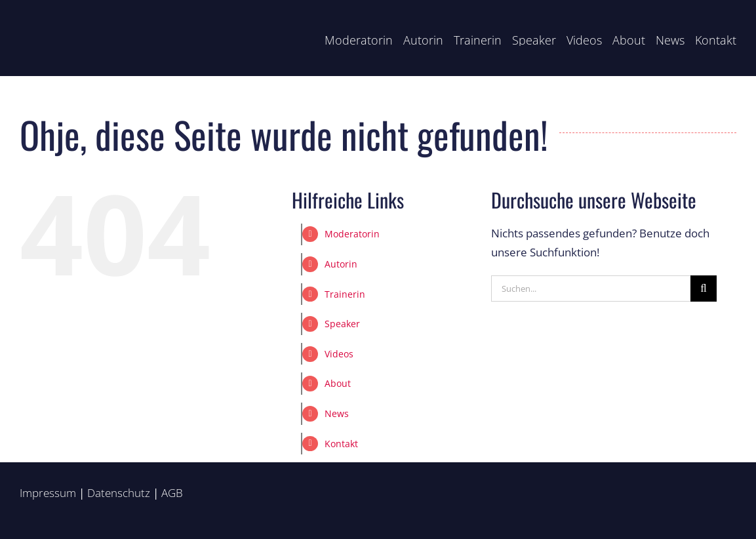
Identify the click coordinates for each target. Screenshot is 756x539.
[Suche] (704, 289)
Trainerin (345, 294)
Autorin (341, 264)
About (338, 383)
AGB (172, 493)
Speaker (342, 324)
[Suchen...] (591, 289)
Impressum (48, 493)
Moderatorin (352, 234)
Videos (339, 354)
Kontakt (341, 444)
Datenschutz (119, 493)
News (337, 413)
